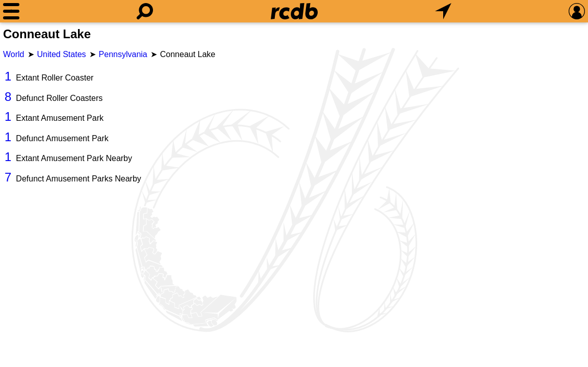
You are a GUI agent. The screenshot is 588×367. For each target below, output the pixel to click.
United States (62, 54)
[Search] (145, 11)
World (14, 54)
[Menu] (11, 11)
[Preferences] (577, 11)
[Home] (294, 11)
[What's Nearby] (443, 11)
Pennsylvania (123, 54)
